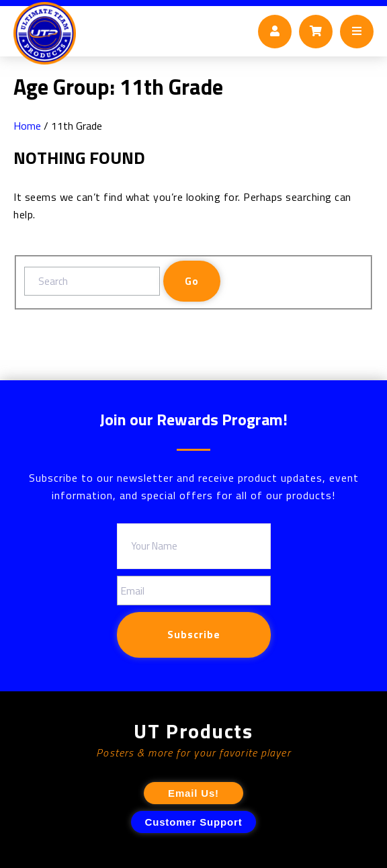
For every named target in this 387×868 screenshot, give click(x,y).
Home (27, 126)
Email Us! (193, 793)
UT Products (193, 731)
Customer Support (194, 822)
